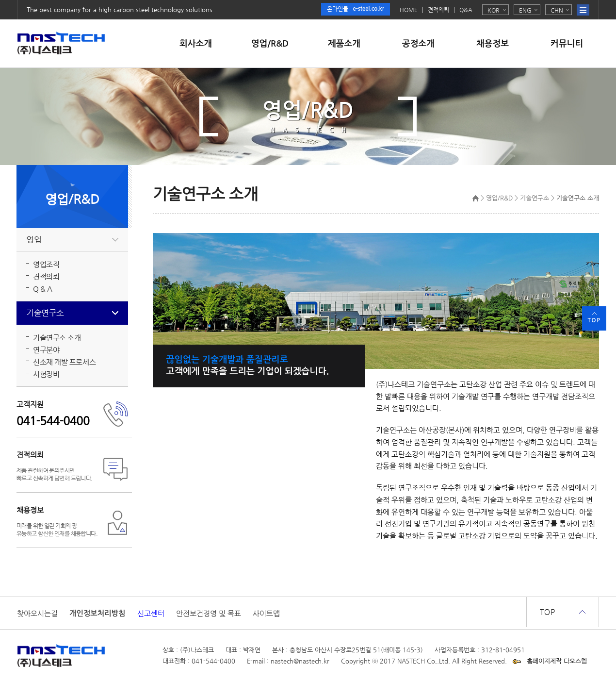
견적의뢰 (438, 10)
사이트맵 (266, 614)
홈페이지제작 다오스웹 (557, 661)
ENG (525, 10)
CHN (557, 10)
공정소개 (418, 44)
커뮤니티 (567, 44)
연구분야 (46, 350)
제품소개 (344, 44)
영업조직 (46, 264)
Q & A (43, 289)
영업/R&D (270, 44)
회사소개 (196, 44)
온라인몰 (356, 9)
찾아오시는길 (37, 614)
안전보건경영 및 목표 (209, 614)
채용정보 (493, 44)
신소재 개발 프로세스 (64, 362)
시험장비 (46, 374)
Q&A (466, 10)
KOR (493, 10)
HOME (409, 10)
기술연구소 (45, 313)
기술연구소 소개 (57, 338)
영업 (34, 240)
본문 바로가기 (0, 0)
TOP (594, 320)
